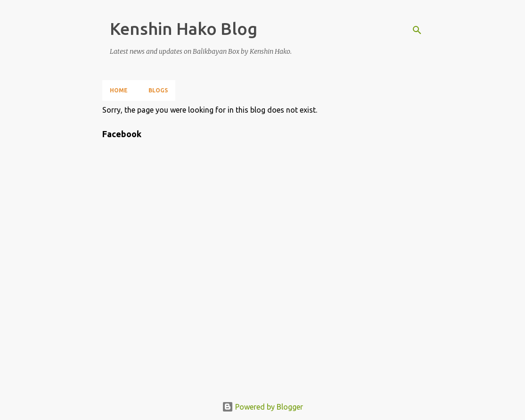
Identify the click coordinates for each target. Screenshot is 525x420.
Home (119, 90)
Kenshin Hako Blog (184, 29)
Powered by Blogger (262, 407)
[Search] (417, 30)
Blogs (158, 90)
